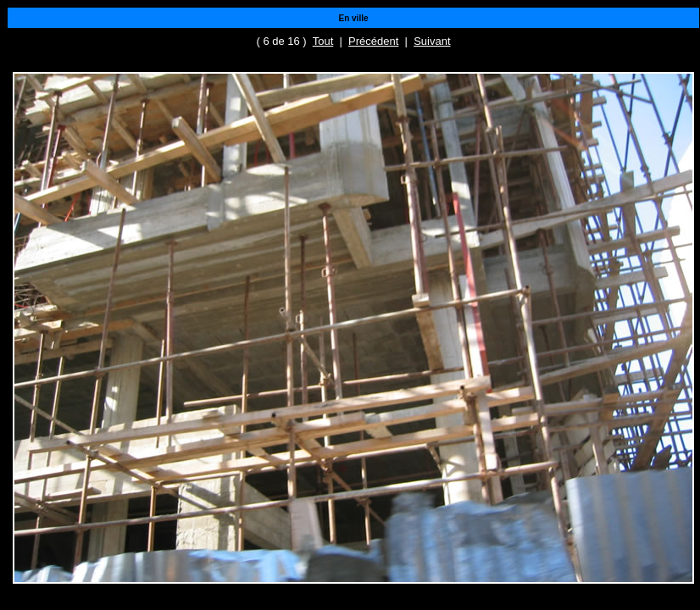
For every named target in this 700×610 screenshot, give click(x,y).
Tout (323, 41)
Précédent (373, 41)
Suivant (432, 41)
